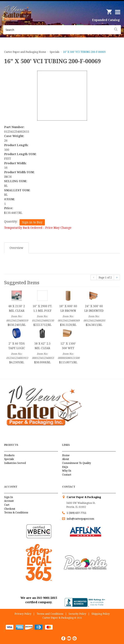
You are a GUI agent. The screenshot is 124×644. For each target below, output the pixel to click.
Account (9, 501)
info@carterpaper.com (80, 519)
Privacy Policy (23, 614)
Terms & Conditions (16, 512)
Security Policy (77, 614)
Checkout (10, 509)
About (66, 459)
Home (66, 455)
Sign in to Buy (32, 222)
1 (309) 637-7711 (77, 513)
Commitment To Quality (77, 463)
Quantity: (11, 221)
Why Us (67, 471)
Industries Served (15, 463)
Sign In (9, 497)
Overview (16, 248)
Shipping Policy (101, 614)
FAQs (65, 467)
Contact (67, 475)
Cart (7, 505)
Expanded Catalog (106, 20)
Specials (9, 459)
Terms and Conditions (50, 614)
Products (9, 455)
